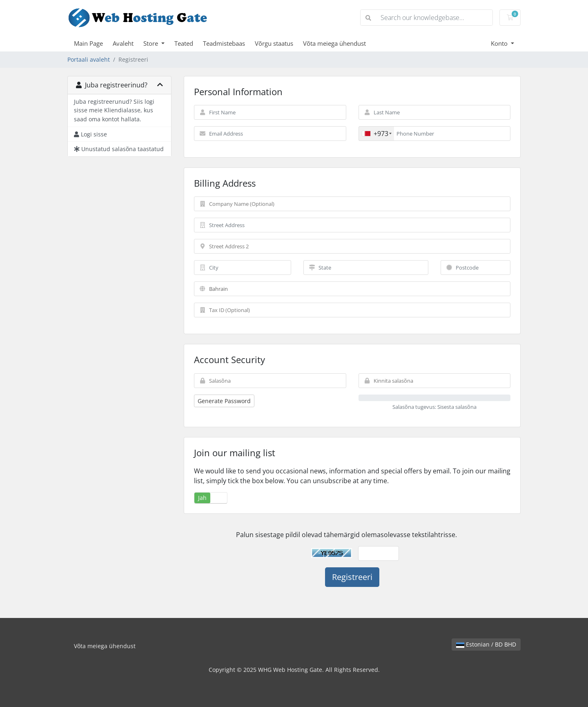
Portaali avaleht (89, 59)
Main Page (88, 43)
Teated (184, 43)
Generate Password (224, 401)
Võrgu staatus (274, 43)
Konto (500, 43)
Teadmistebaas (224, 43)
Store (151, 43)
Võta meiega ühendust (334, 43)
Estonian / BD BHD (486, 644)
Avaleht (123, 43)
